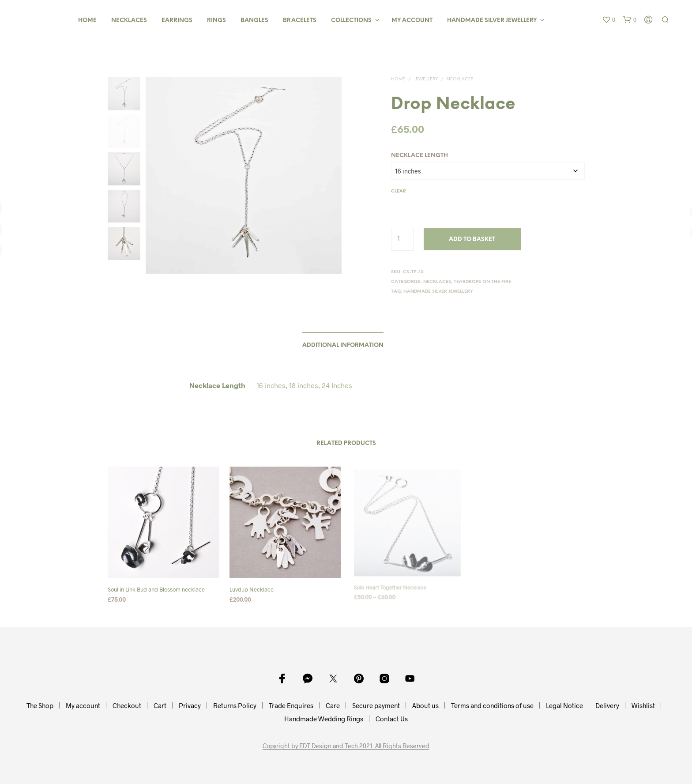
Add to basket (472, 239)
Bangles (254, 21)
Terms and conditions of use (492, 705)
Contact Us (392, 719)
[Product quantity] (402, 239)
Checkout (127, 705)
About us (425, 705)
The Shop (40, 705)
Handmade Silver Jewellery (492, 21)
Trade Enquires (291, 705)
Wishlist (643, 705)
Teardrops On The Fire (482, 282)
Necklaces (129, 21)
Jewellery (426, 79)
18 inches (304, 385)
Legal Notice (564, 705)
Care (333, 705)
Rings (216, 21)
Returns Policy (235, 705)
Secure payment (376, 705)
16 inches (271, 385)
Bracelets (300, 21)
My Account (412, 21)
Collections (351, 21)
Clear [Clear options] (399, 191)
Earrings (177, 21)
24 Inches (337, 385)
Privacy (190, 705)
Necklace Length (419, 156)
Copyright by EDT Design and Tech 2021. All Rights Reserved (346, 746)
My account (83, 705)
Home (87, 21)
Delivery (607, 705)
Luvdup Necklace (253, 586)
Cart (160, 705)
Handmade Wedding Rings (324, 719)
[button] (609, 20)
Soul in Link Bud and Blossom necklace (156, 589)
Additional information (343, 345)
